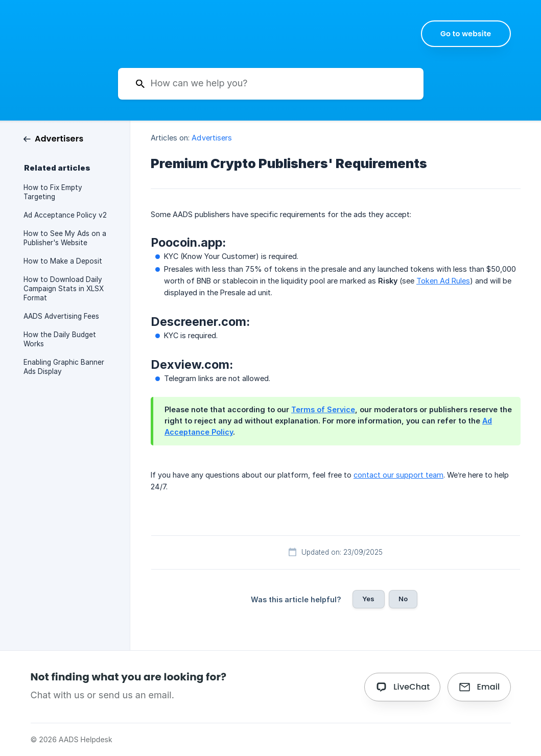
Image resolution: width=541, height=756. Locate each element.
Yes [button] (368, 599)
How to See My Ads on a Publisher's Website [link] (65, 238)
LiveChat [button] (411, 687)
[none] (466, 34)
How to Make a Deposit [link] (63, 261)
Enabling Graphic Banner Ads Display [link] (64, 367)
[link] (53, 138)
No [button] (403, 599)
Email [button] (488, 687)
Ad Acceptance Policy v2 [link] (65, 215)
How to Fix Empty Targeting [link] (53, 192)
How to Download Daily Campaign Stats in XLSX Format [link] (64, 289)
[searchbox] (271, 84)
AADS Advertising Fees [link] (61, 316)
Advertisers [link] (212, 138)
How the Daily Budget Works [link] (60, 339)
